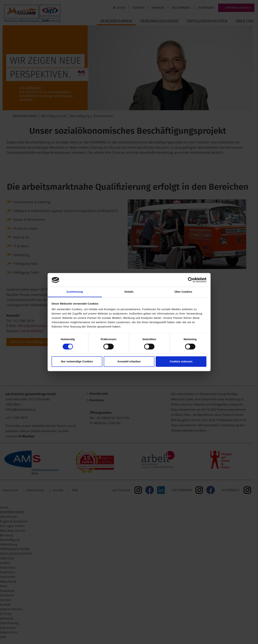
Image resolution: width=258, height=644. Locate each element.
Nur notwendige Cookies (77, 362)
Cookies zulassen (181, 362)
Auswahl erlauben (129, 362)
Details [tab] (129, 292)
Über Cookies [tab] (183, 292)
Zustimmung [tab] (75, 292)
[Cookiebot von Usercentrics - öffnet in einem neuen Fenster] (191, 280)
